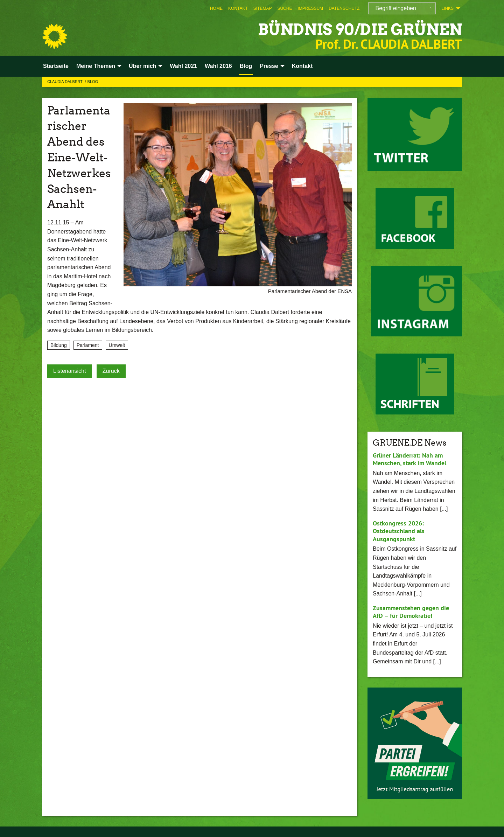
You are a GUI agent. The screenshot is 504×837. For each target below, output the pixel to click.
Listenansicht (69, 371)
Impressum (310, 8)
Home (216, 8)
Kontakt (238, 8)
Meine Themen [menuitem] (96, 66)
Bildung (59, 345)
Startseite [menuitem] (56, 66)
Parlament (88, 345)
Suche (285, 8)
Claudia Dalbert (65, 82)
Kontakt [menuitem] (302, 66)
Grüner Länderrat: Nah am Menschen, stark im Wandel (409, 459)
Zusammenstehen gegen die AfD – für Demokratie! (411, 612)
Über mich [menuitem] (142, 66)
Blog (93, 82)
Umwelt (117, 345)
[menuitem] (216, 8)
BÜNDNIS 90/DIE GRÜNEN (360, 30)
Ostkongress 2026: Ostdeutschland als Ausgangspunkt (399, 531)
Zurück (111, 371)
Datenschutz (344, 8)
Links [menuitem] (447, 8)
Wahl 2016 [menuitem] (218, 66)
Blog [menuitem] (246, 66)
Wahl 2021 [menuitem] (183, 66)
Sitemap (263, 8)
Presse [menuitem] (269, 66)
